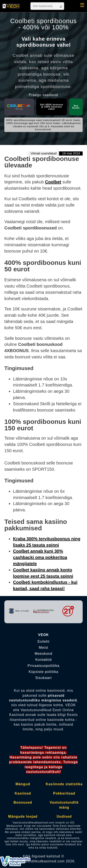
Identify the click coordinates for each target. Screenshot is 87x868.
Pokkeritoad (64, 793)
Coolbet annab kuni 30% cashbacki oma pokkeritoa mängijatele (40, 557)
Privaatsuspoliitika (43, 666)
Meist (43, 648)
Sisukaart (43, 678)
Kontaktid (43, 660)
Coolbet (53, 182)
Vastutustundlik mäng (64, 805)
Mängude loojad (23, 816)
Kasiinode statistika (64, 784)
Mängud (23, 784)
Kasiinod (23, 793)
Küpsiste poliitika (43, 672)
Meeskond (43, 654)
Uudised (64, 816)
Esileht (43, 642)
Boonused (23, 802)
